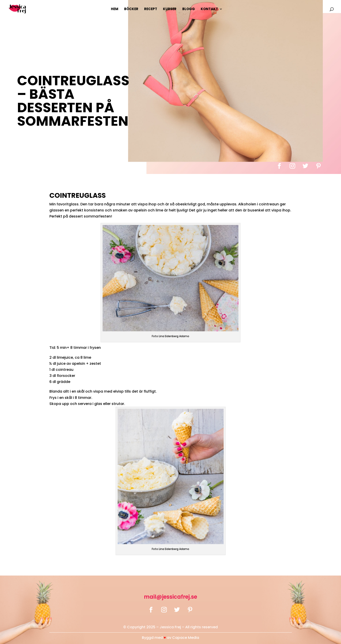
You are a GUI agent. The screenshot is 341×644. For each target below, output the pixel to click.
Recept (151, 9)
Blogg (189, 9)
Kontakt (209, 9)
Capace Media (186, 638)
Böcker (131, 9)
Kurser (170, 9)
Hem (115, 9)
